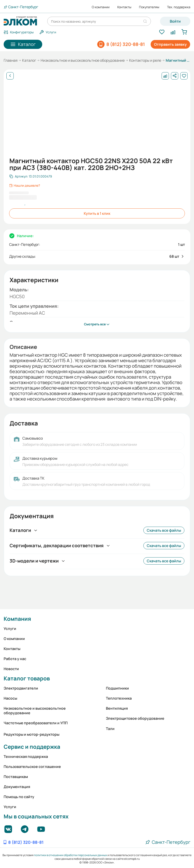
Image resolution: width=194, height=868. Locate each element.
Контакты (124, 7)
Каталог (29, 60)
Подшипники (117, 688)
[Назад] (10, 76)
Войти (175, 21)
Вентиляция (117, 708)
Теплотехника (119, 698)
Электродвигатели (21, 688)
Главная (11, 60)
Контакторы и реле (145, 60)
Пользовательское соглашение (32, 767)
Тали (110, 729)
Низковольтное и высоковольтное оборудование (83, 60)
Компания (17, 619)
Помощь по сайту (19, 797)
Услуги (10, 629)
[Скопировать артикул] (31, 176)
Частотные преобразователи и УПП (36, 723)
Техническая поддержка (26, 757)
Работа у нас (15, 659)
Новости (11, 669)
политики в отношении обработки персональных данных (71, 855)
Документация (17, 787)
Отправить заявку (170, 44)
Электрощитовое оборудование (135, 718)
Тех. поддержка (179, 7)
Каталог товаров (27, 678)
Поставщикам (16, 777)
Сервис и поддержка (32, 747)
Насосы (10, 698)
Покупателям (149, 7)
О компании (101, 7)
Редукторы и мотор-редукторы (31, 734)
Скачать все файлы (164, 530)
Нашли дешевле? (25, 186)
